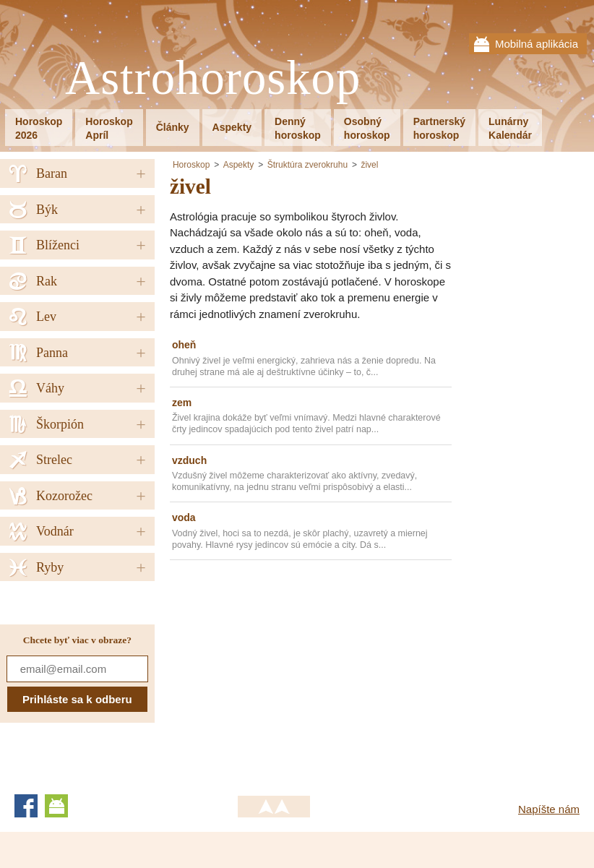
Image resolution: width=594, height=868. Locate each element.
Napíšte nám (549, 809)
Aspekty (232, 127)
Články (173, 127)
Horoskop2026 (39, 128)
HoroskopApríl (109, 128)
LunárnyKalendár (510, 128)
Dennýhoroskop (298, 128)
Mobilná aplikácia (537, 44)
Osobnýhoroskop (367, 128)
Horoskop (191, 165)
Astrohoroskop (213, 78)
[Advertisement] (291, 672)
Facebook (26, 806)
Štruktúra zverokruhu (307, 165)
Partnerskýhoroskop (439, 128)
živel (369, 165)
